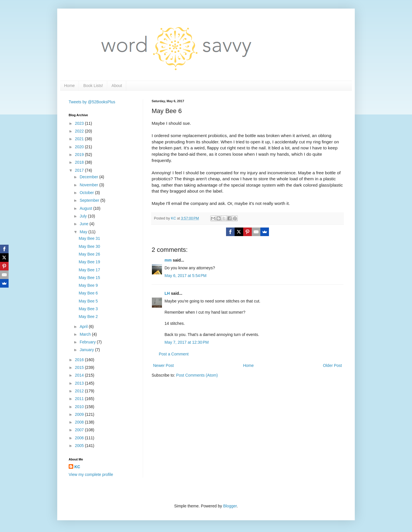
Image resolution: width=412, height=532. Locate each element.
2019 (80, 155)
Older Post (332, 365)
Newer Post (163, 365)
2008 (80, 422)
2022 (80, 131)
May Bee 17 (89, 270)
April (84, 327)
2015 (80, 367)
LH (167, 293)
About (117, 86)
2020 (80, 147)
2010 (80, 407)
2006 (80, 438)
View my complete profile (91, 474)
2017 (80, 170)
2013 (80, 383)
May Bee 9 (88, 285)
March (86, 334)
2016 (80, 360)
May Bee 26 (89, 254)
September (90, 200)
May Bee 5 (88, 301)
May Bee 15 (89, 278)
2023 (80, 123)
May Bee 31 (89, 238)
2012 (80, 391)
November (89, 185)
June (84, 224)
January (87, 350)
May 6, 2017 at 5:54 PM (186, 276)
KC (77, 467)
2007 (80, 430)
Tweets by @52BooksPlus (92, 102)
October (87, 193)
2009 (80, 414)
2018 (80, 162)
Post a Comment (174, 354)
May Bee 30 (89, 246)
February (88, 342)
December (89, 177)
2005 (80, 446)
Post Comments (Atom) (197, 375)
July (84, 216)
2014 (80, 375)
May (84, 232)
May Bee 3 (88, 309)
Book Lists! (93, 86)
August (86, 208)
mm (168, 260)
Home (69, 86)
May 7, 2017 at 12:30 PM (187, 342)
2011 (80, 399)
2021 (80, 139)
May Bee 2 (88, 317)
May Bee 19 (89, 262)
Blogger (230, 506)
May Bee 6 (88, 293)
